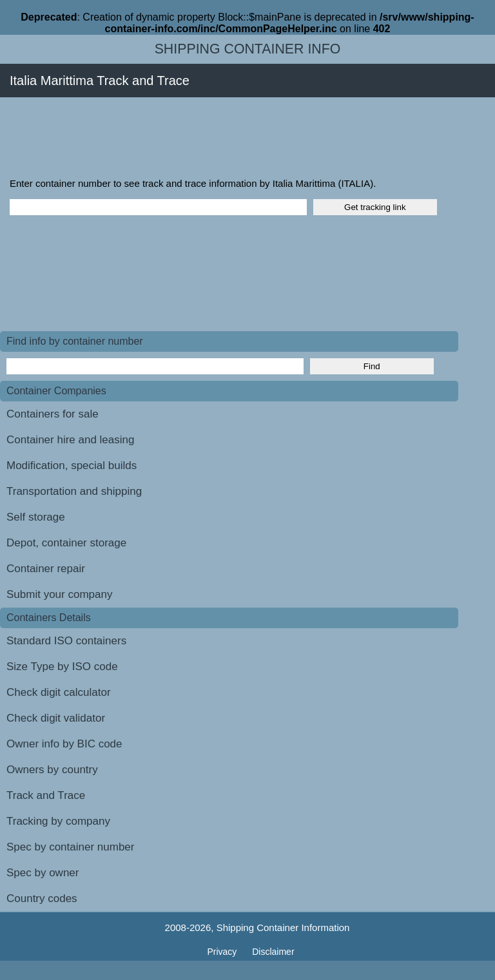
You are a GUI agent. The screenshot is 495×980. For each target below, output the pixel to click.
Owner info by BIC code (64, 744)
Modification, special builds (72, 466)
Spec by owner (43, 873)
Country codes (42, 898)
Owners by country (52, 770)
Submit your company (59, 594)
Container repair (46, 569)
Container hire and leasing (70, 440)
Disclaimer (273, 952)
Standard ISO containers (66, 641)
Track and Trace (46, 795)
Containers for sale (53, 414)
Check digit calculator (59, 692)
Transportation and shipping (74, 491)
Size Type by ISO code (62, 667)
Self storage (36, 517)
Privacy (223, 952)
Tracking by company (58, 821)
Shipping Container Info (248, 49)
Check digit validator (56, 718)
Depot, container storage (66, 543)
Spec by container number (70, 847)
